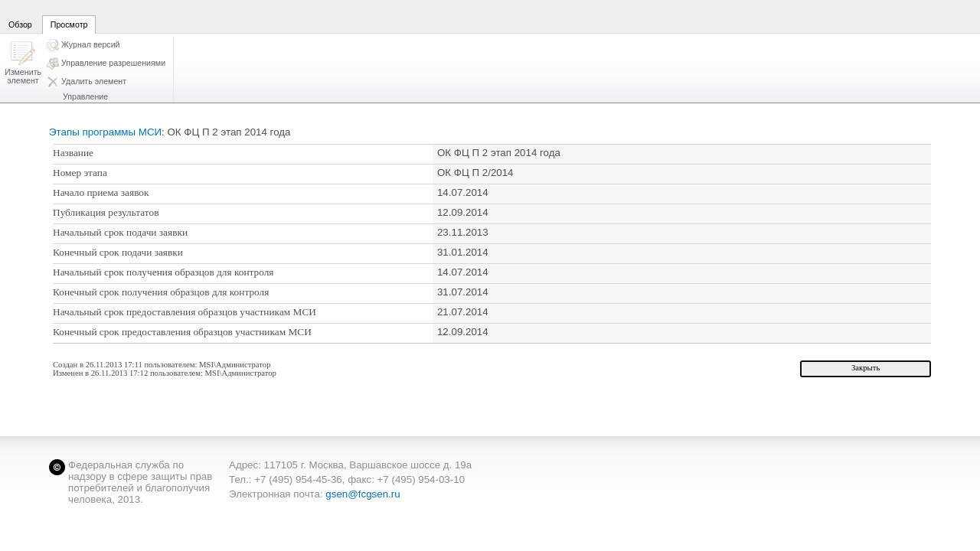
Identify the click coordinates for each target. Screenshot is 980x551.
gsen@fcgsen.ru (363, 494)
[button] (23, 64)
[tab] (20, 16)
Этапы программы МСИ (105, 132)
